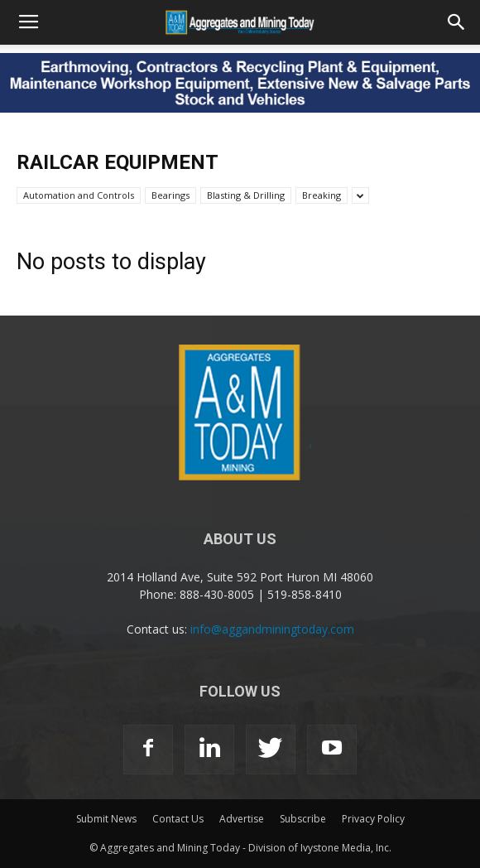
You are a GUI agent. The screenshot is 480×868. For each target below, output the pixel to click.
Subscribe (303, 819)
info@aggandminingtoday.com (272, 629)
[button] (457, 22)
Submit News (106, 819)
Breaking (322, 195)
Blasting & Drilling (246, 195)
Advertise (242, 819)
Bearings (170, 195)
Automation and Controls (79, 195)
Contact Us (178, 819)
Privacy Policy (373, 819)
